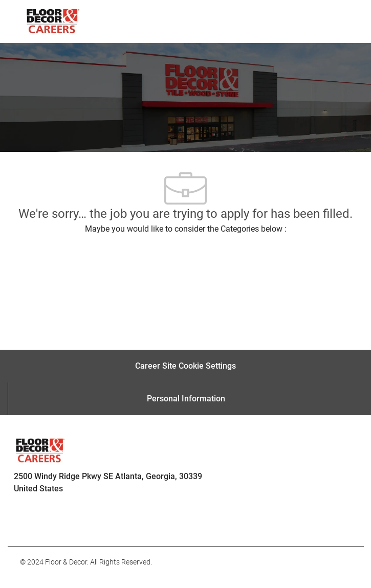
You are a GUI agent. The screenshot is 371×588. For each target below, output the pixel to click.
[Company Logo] (52, 21)
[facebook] (32, 524)
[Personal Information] (186, 399)
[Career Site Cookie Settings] (185, 366)
